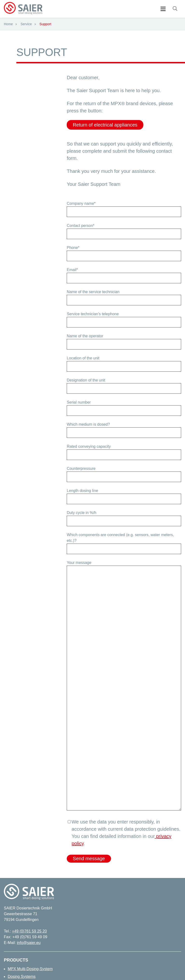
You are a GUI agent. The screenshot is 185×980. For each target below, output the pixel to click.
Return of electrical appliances (105, 125)
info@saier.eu (29, 943)
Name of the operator (85, 336)
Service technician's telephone (93, 314)
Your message (79, 563)
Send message (89, 859)
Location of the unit (83, 358)
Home (8, 24)
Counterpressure (81, 469)
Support (45, 24)
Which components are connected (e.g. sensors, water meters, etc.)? (120, 538)
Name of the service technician (93, 292)
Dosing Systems (22, 977)
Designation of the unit (86, 380)
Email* (72, 270)
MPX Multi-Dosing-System (30, 969)
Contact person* (81, 226)
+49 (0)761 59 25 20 (30, 931)
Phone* (73, 248)
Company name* (81, 203)
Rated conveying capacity (89, 446)
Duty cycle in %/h (82, 513)
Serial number (79, 402)
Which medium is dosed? (88, 424)
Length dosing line (82, 491)
